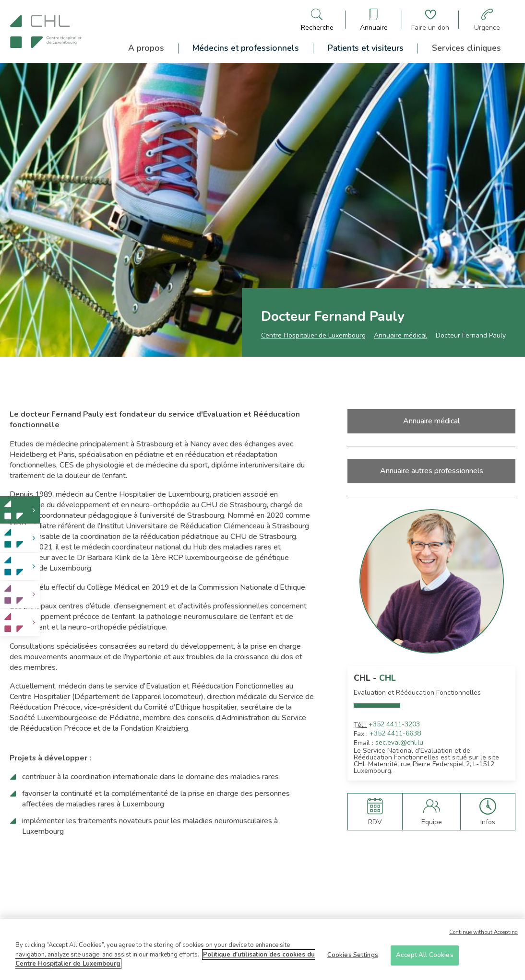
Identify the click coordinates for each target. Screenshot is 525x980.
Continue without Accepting (483, 936)
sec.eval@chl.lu (399, 743)
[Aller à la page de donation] (430, 20)
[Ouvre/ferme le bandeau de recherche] (317, 20)
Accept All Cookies (424, 958)
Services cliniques (466, 48)
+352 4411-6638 (395, 734)
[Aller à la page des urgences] (487, 20)
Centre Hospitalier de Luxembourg (313, 335)
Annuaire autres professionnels (432, 471)
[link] (20, 510)
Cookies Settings (353, 958)
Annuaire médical (400, 335)
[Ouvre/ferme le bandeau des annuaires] (374, 20)
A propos (146, 48)
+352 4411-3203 (394, 724)
